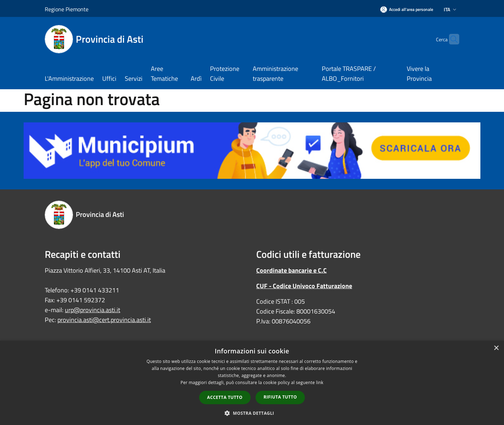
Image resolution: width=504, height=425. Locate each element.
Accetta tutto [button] (225, 397)
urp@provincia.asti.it (93, 310)
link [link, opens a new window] (320, 382)
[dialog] (252, 383)
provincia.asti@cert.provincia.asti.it (104, 320)
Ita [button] (451, 9)
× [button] (496, 348)
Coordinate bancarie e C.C (291, 270)
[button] (252, 413)
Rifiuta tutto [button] (280, 397)
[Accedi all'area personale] (407, 9)
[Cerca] (451, 39)
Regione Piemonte (67, 9)
